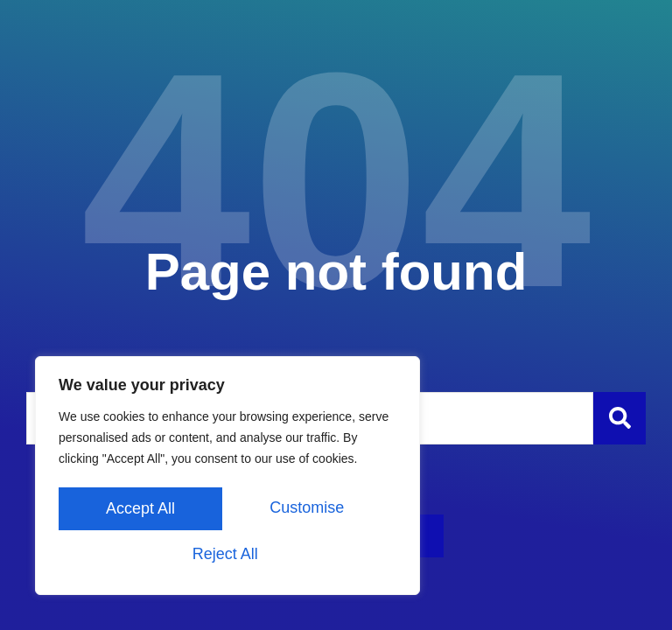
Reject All (310, 510)
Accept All (227, 554)
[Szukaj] (619, 418)
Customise (141, 510)
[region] (227, 479)
